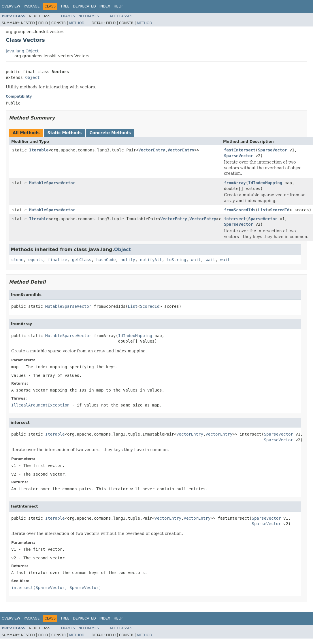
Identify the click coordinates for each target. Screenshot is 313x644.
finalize (57, 260)
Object (32, 77)
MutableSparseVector (52, 183)
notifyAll (151, 260)
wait (196, 260)
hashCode (106, 260)
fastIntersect (240, 150)
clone (17, 260)
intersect (235, 219)
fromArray (235, 183)
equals (36, 260)
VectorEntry (152, 150)
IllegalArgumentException (40, 405)
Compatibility (19, 96)
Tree (65, 6)
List (263, 210)
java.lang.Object (22, 51)
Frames (68, 16)
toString (177, 260)
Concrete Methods (110, 133)
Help (118, 6)
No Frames (89, 16)
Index (105, 6)
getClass (82, 260)
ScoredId (280, 210)
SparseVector (273, 150)
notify (128, 260)
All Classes (121, 16)
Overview (11, 6)
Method (77, 23)
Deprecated (84, 6)
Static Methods (64, 133)
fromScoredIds (240, 210)
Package (32, 6)
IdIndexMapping (265, 183)
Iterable (39, 150)
